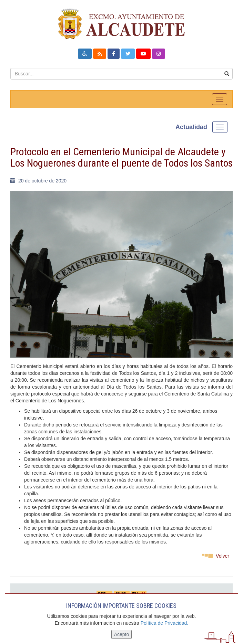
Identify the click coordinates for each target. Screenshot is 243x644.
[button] (85, 54)
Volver (222, 556)
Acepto (122, 634)
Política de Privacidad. (165, 623)
